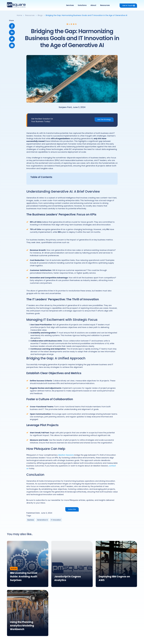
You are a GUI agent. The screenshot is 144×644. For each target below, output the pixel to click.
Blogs (40, 15)
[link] (28, 564)
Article (14, 569)
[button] (70, 5)
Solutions (82, 5)
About (93, 5)
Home (19, 15)
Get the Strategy (104, 120)
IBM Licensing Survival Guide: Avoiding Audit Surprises (24, 577)
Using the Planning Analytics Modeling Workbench (22, 626)
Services (70, 5)
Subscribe (72, 509)
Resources (105, 5)
